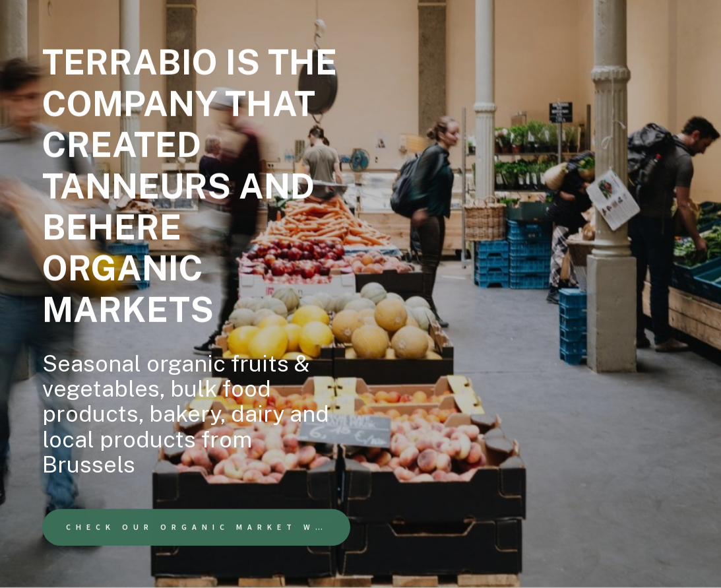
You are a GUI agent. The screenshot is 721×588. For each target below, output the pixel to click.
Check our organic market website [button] (208, 527)
